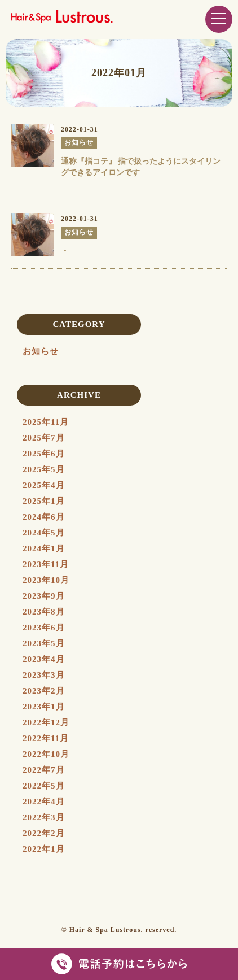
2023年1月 (44, 707)
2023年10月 (46, 580)
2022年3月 (44, 817)
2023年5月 (44, 643)
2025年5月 (44, 469)
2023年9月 (44, 596)
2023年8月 (44, 612)
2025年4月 (44, 485)
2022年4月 (44, 802)
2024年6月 (44, 517)
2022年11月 (46, 738)
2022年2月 (44, 833)
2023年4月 (44, 659)
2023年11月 (46, 564)
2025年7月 (44, 438)
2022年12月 (46, 722)
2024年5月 (44, 533)
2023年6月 (44, 628)
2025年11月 (46, 422)
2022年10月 (46, 754)
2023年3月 (44, 675)
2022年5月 (44, 786)
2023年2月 (44, 691)
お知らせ (41, 351)
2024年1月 (44, 548)
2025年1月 (44, 501)
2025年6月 (44, 454)
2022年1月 (44, 849)
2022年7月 (44, 770)
